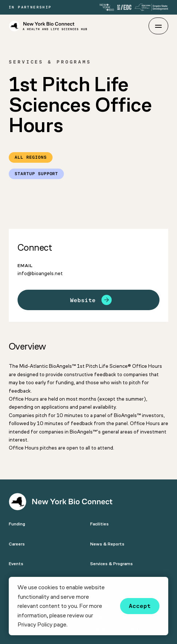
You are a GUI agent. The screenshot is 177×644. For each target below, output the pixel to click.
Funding (17, 524)
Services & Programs (111, 564)
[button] (70, 625)
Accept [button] (140, 606)
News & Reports (107, 544)
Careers (17, 544)
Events (16, 564)
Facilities (99, 524)
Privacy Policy (35, 624)
